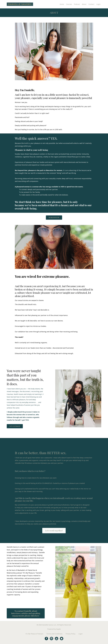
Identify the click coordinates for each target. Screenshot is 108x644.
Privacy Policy (70, 634)
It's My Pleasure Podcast (34, 634)
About (84, 4)
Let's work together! (54, 531)
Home (62, 4)
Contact (91, 4)
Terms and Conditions (54, 634)
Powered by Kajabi (54, 629)
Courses (69, 4)
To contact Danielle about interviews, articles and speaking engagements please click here (26, 613)
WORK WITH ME (54, 217)
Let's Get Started (15, 426)
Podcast (77, 4)
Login (98, 4)
